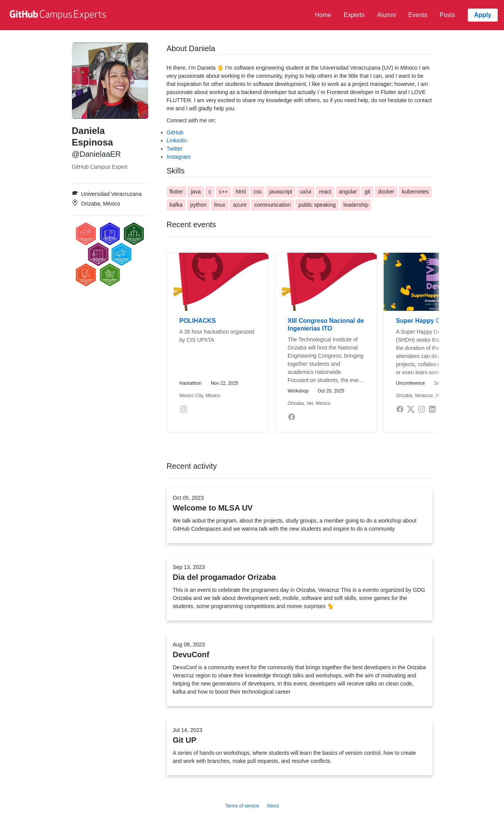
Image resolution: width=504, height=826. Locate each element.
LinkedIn (177, 141)
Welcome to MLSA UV (213, 508)
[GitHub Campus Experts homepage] (59, 15)
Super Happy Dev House (432, 321)
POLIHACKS (198, 321)
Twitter (175, 149)
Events (418, 15)
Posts (448, 15)
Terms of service (242, 806)
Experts (354, 15)
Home (323, 15)
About (273, 806)
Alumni (387, 15)
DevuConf (191, 655)
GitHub (175, 132)
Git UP (185, 740)
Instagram (179, 157)
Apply (483, 15)
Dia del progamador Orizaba (225, 577)
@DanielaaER (97, 154)
